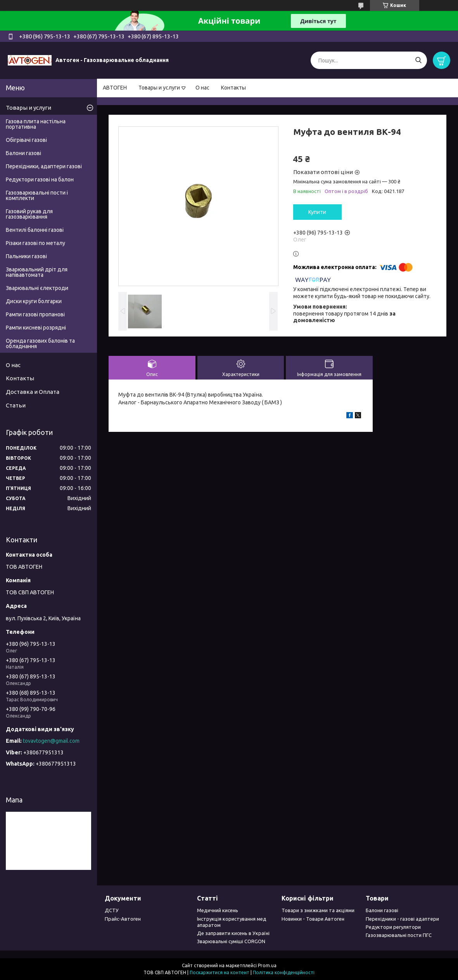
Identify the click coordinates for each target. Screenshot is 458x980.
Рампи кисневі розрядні (36, 328)
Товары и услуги (159, 88)
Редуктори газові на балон (40, 179)
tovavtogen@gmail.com (51, 741)
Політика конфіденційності (284, 972)
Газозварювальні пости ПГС (399, 935)
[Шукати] (418, 60)
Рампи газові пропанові (35, 314)
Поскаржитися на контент (219, 972)
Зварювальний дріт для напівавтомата (37, 272)
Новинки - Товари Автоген (313, 919)
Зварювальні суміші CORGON (231, 941)
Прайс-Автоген (123, 919)
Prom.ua (267, 965)
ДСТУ (112, 910)
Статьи (16, 405)
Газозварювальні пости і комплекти (37, 195)
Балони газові (23, 153)
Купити (317, 212)
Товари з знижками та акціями (318, 910)
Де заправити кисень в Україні (233, 933)
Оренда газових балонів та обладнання (40, 343)
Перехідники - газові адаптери (402, 919)
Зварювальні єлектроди (37, 288)
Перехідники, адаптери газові (44, 166)
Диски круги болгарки (34, 301)
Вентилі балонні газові (35, 230)
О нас (202, 88)
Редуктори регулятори (393, 927)
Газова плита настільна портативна (36, 124)
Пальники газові (26, 256)
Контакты (233, 88)
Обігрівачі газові (26, 140)
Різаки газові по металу (35, 243)
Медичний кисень (218, 910)
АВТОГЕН (115, 88)
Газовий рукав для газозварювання (29, 214)
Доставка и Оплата (33, 392)
